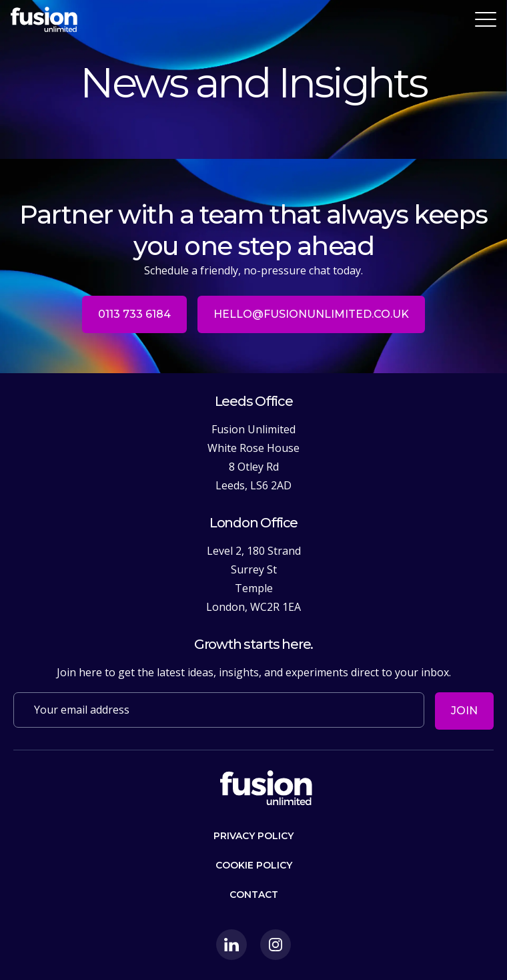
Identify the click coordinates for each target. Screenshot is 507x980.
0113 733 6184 (134, 314)
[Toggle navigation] (486, 19)
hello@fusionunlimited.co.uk (311, 314)
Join (464, 711)
